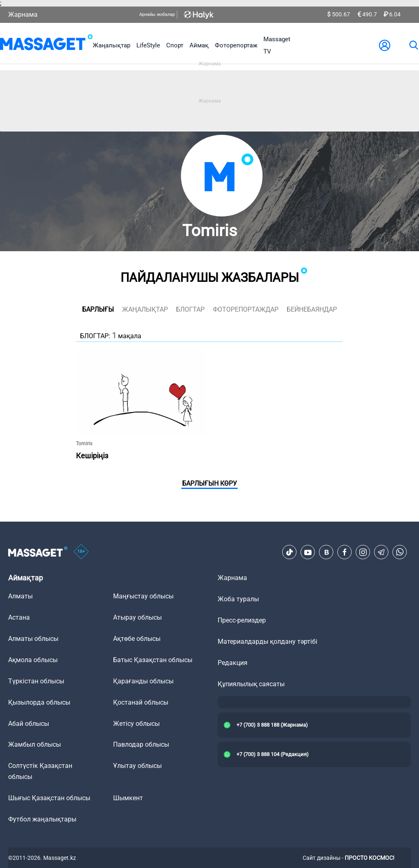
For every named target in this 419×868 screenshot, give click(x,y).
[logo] (46, 45)
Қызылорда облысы (39, 702)
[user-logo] (385, 45)
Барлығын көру (209, 483)
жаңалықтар (145, 309)
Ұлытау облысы (137, 766)
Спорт (175, 45)
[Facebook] (345, 552)
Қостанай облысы (141, 702)
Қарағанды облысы (143, 681)
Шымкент (128, 798)
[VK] (326, 552)
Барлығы (98, 309)
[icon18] (81, 552)
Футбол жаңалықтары (42, 819)
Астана (19, 617)
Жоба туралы (238, 599)
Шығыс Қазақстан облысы (49, 798)
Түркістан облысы (36, 681)
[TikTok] (290, 552)
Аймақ (199, 45)
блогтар (190, 309)
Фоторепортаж (236, 45)
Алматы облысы (33, 639)
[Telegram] (381, 552)
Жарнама (23, 15)
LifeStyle (148, 45)
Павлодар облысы (141, 744)
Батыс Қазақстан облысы (153, 660)
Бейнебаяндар (312, 309)
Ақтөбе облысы (137, 639)
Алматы (20, 596)
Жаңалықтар (111, 45)
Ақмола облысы (33, 660)
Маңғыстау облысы (143, 596)
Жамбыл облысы (35, 744)
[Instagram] (363, 552)
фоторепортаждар (246, 309)
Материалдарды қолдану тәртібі (267, 642)
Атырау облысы (137, 617)
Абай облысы (29, 724)
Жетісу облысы (136, 724)
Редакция (233, 663)
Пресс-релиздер (242, 620)
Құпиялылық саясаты (251, 684)
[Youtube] (308, 552)
